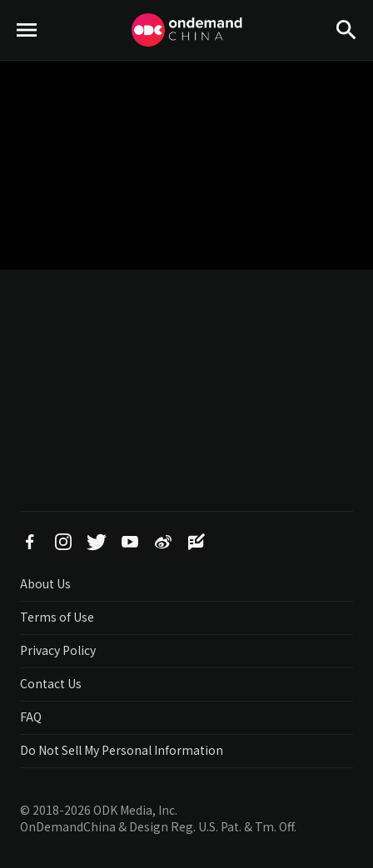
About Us (45, 583)
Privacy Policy (58, 650)
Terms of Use (57, 617)
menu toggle (27, 59)
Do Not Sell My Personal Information (122, 750)
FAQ (31, 717)
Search (346, 59)
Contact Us (51, 683)
